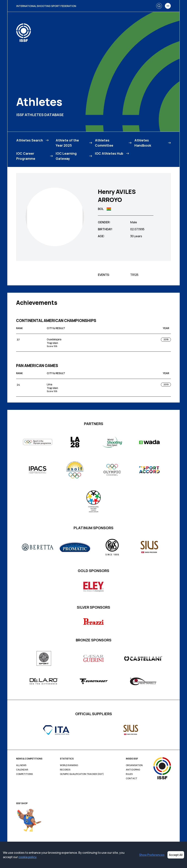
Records (65, 770)
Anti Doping (133, 770)
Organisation (134, 765)
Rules (129, 774)
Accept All (176, 855)
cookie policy (27, 857)
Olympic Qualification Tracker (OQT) (82, 774)
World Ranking (69, 765)
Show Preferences (152, 855)
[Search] (159, 6)
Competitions (24, 774)
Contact (132, 778)
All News (21, 765)
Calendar (22, 770)
